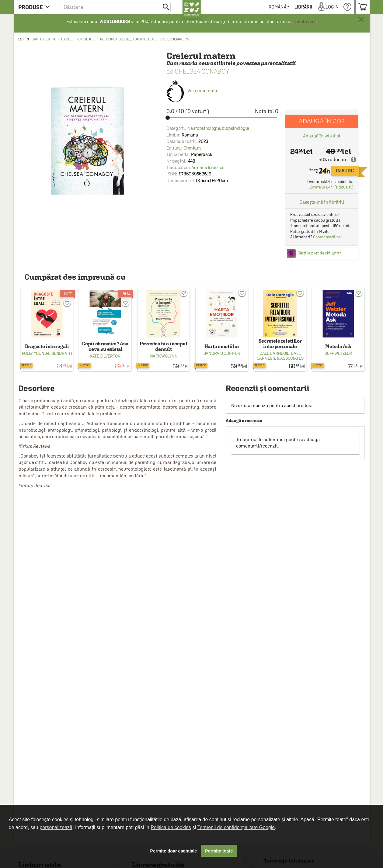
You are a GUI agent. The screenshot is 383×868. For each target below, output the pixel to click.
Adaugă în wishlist (322, 136)
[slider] (222, 118)
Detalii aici (305, 21)
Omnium (192, 148)
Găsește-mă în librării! (322, 202)
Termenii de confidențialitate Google (236, 827)
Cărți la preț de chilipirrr (319, 253)
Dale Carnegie (274, 353)
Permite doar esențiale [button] (174, 851)
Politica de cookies (171, 827)
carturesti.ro (44, 39)
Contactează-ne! (327, 237)
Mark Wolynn (164, 356)
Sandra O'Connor (222, 353)
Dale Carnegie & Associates (280, 356)
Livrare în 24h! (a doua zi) (331, 187)
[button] (115, 7)
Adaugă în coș (322, 121)
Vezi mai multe (192, 90)
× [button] (361, 20)
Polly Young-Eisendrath (47, 353)
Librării (305, 7)
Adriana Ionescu (207, 167)
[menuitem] (281, 7)
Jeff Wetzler (338, 353)
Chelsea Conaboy (202, 71)
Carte (66, 39)
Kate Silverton (105, 356)
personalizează (56, 827)
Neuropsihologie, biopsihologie (128, 39)
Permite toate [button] (219, 851)
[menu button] (36, 7)
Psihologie (86, 39)
